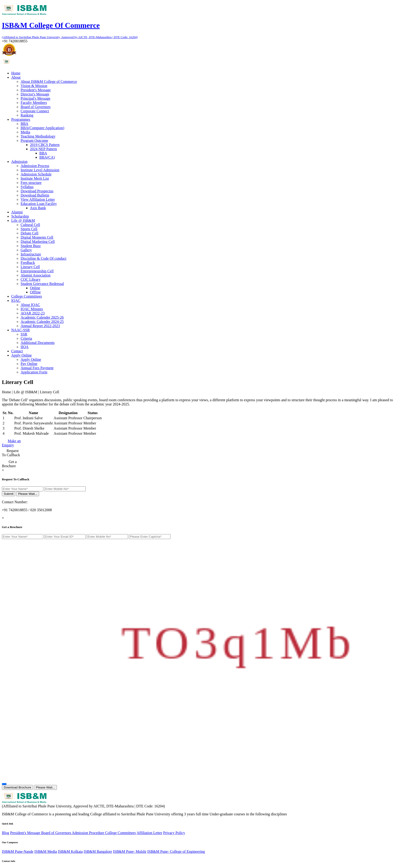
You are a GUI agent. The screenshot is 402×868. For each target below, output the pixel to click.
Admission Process (35, 166)
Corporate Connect (35, 111)
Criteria (26, 338)
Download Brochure (17, 787)
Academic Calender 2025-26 (42, 317)
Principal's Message (35, 98)
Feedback (28, 263)
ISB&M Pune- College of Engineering (176, 852)
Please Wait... (28, 494)
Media (25, 132)
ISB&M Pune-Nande (18, 852)
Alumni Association (36, 275)
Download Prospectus (37, 191)
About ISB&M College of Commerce (49, 82)
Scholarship (20, 216)
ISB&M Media (46, 852)
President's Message (36, 90)
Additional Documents (38, 343)
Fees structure (31, 183)
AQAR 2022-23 (33, 313)
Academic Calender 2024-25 (42, 322)
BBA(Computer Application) (42, 128)
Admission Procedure (89, 833)
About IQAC (30, 305)
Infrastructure (31, 254)
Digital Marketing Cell (38, 242)
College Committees (27, 296)
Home (16, 73)
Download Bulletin (35, 195)
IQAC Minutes (32, 309)
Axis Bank (38, 208)
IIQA (25, 347)
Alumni (17, 212)
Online (35, 288)
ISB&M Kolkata (70, 852)
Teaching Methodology (38, 136)
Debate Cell (30, 233)
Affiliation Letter (149, 833)
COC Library (31, 279)
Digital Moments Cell (37, 237)
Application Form (34, 372)
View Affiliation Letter (38, 199)
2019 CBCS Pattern (45, 145)
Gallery (26, 250)
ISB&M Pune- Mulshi (130, 852)
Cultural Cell (30, 225)
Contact (17, 351)
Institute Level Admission (40, 170)
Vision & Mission (34, 86)
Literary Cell (30, 267)
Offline (35, 292)
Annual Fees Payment (37, 368)
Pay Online (29, 364)
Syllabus (27, 187)
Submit (9, 494)
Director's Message (35, 94)
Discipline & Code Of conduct (44, 258)
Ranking (27, 115)
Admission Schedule (36, 174)
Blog (6, 833)
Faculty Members (34, 103)
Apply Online (31, 359)
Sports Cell (29, 229)
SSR (24, 334)
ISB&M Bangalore (98, 852)
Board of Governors (36, 107)
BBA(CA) (47, 157)
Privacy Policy (174, 833)
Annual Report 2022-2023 (40, 326)
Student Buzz (31, 246)
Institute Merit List (35, 178)
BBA (24, 124)
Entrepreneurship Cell (37, 271)
